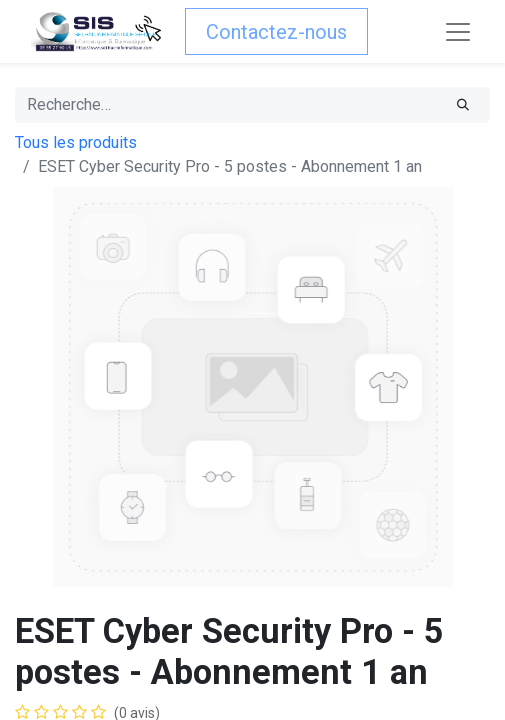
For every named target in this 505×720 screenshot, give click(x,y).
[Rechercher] (463, 105)
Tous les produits (76, 142)
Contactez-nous (276, 32)
